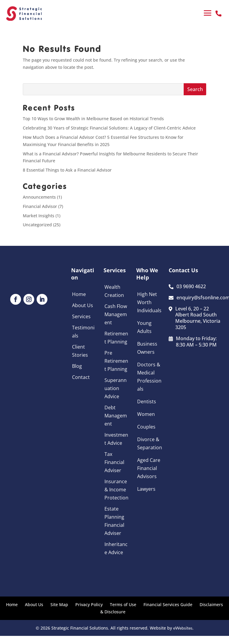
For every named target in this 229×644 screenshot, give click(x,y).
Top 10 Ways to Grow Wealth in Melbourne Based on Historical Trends (93, 119)
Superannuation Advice (116, 388)
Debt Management (116, 416)
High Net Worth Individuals (149, 302)
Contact (81, 377)
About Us (83, 305)
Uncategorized (37, 225)
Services (81, 316)
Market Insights (39, 216)
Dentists (147, 401)
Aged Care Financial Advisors (149, 468)
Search (195, 89)
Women (146, 414)
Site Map (59, 604)
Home (79, 294)
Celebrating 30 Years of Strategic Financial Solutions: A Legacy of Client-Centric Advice (109, 128)
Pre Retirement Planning (116, 361)
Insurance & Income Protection (116, 490)
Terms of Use (123, 604)
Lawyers (146, 489)
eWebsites (183, 628)
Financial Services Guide (168, 604)
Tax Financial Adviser (114, 462)
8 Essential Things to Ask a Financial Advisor (67, 170)
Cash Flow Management (116, 314)
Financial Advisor (40, 206)
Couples (146, 427)
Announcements (39, 197)
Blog (77, 366)
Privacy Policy (89, 604)
